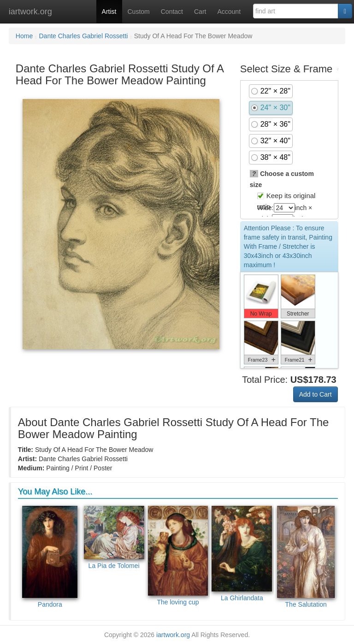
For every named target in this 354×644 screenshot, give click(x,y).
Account (229, 12)
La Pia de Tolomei (114, 538)
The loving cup (178, 556)
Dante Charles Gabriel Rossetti (84, 36)
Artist (109, 12)
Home (24, 36)
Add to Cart (316, 394)
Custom (139, 12)
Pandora (50, 557)
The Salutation (306, 557)
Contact (172, 12)
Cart (200, 12)
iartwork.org (30, 12)
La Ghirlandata (242, 554)
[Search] (345, 11)
